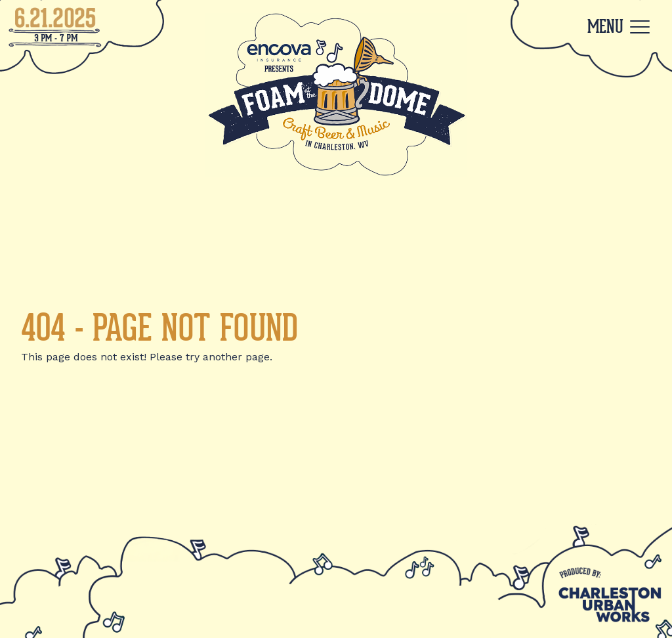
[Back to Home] (336, 95)
